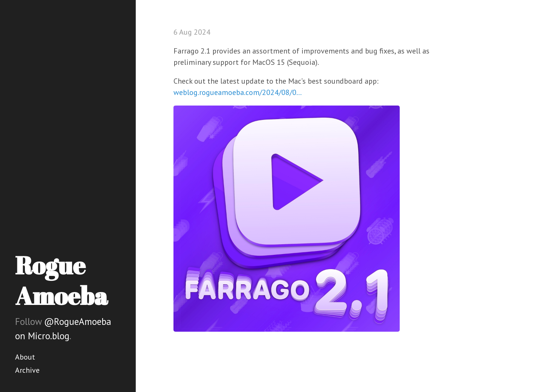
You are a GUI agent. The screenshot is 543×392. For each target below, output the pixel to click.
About (25, 357)
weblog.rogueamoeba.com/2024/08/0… (238, 92)
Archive (27, 370)
